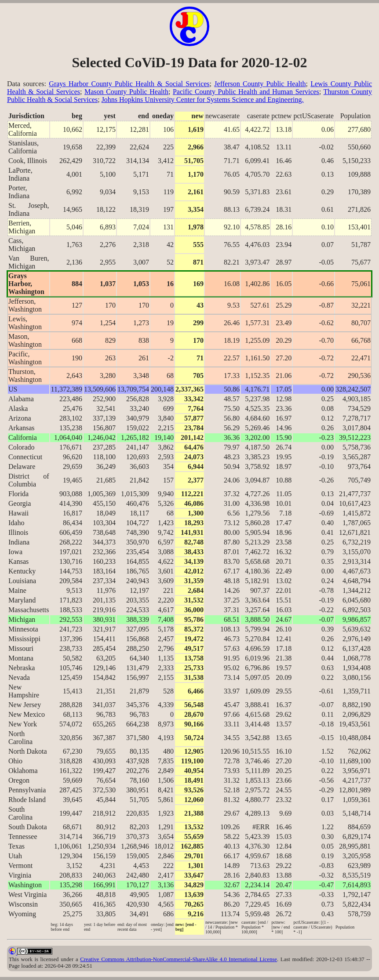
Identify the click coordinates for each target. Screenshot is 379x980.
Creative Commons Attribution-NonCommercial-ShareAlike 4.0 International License (179, 959)
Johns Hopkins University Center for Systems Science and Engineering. (203, 100)
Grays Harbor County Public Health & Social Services (129, 84)
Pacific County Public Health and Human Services (246, 92)
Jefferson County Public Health (260, 84)
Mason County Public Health (126, 92)
